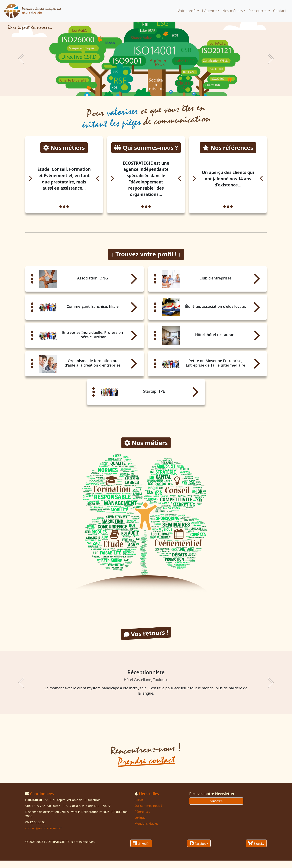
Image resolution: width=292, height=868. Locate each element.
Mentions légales (147, 831)
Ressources (258, 11)
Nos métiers (233, 11)
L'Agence (209, 11)
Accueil (140, 807)
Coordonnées (42, 801)
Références (142, 819)
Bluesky (256, 851)
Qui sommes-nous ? (148, 813)
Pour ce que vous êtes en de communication (146, 116)
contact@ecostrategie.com (44, 836)
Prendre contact (146, 768)
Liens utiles (149, 801)
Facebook (199, 851)
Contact (280, 11)
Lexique (140, 825)
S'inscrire (216, 808)
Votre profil (187, 11)
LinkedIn (141, 851)
